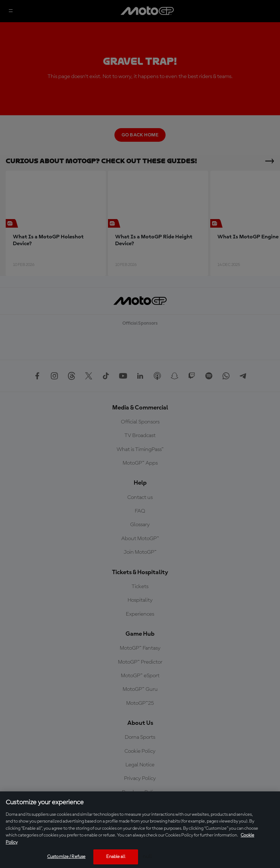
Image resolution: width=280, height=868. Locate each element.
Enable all (116, 857)
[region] (140, 830)
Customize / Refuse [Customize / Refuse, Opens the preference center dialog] (66, 857)
